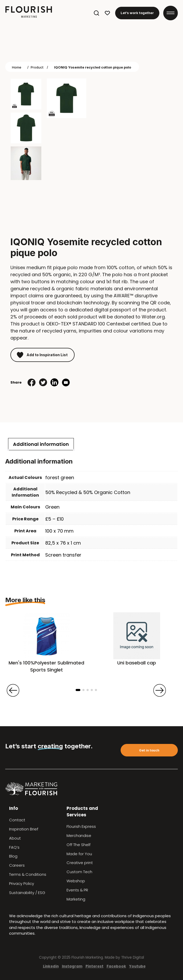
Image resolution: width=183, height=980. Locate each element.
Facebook (116, 966)
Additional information (41, 444)
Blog (13, 856)
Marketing (76, 899)
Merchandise (79, 836)
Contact (17, 820)
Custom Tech (79, 872)
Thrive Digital (133, 957)
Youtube (137, 966)
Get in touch (149, 750)
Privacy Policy (22, 884)
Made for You (79, 854)
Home (17, 67)
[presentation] (13, 690)
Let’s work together (137, 13)
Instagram (72, 966)
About (15, 838)
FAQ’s (14, 847)
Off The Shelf (79, 845)
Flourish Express (81, 827)
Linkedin (51, 966)
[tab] (41, 444)
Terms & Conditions (28, 874)
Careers (17, 865)
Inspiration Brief (24, 829)
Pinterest (94, 966)
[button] (78, 690)
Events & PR (77, 890)
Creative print (80, 863)
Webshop (76, 881)
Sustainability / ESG (27, 893)
